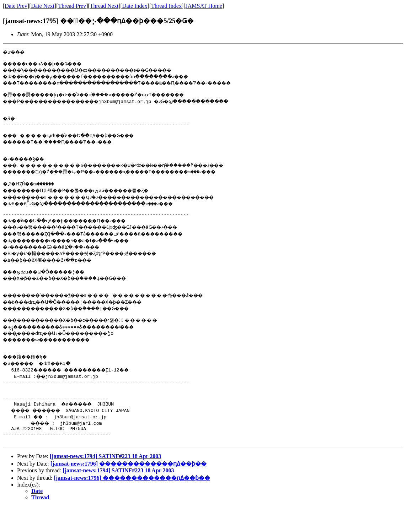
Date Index (135, 6)
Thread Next (104, 6)
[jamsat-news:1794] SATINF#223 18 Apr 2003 (105, 482)
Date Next (43, 6)
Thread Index (166, 6)
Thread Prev (72, 6)
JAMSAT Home (204, 6)
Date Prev (16, 6)
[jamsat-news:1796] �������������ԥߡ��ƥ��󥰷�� (129, 489)
